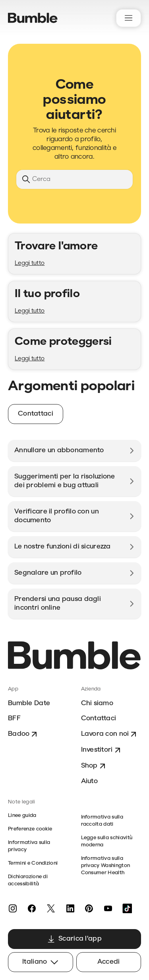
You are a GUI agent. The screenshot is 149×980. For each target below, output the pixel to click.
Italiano (40, 962)
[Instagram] (13, 908)
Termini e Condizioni (33, 863)
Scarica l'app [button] (74, 939)
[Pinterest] (89, 908)
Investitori (102, 750)
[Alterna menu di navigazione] (129, 18)
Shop (94, 766)
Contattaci (99, 718)
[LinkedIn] (70, 908)
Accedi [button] (109, 962)
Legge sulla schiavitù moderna (107, 841)
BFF (14, 718)
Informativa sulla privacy (29, 846)
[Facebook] (32, 908)
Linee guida (22, 816)
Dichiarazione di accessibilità (28, 880)
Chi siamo (97, 703)
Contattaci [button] (36, 414)
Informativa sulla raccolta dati (102, 821)
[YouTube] (108, 908)
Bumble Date (29, 703)
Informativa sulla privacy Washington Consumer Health (106, 866)
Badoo (23, 734)
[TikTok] (127, 908)
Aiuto (89, 781)
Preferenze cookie (30, 829)
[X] (51, 908)
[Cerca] (74, 179)
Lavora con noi (110, 734)
